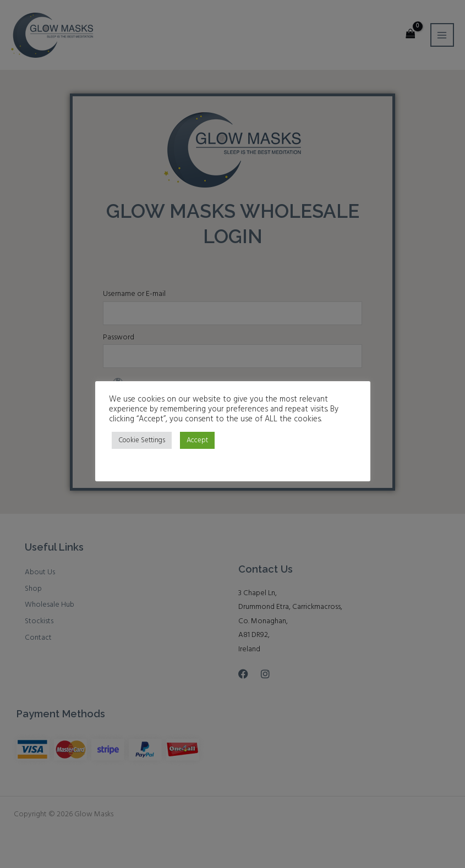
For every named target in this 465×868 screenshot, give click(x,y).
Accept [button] (197, 440)
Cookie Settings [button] (142, 440)
